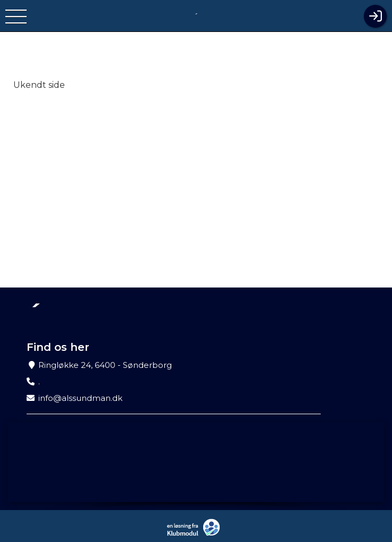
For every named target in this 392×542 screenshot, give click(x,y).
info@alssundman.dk (80, 398)
